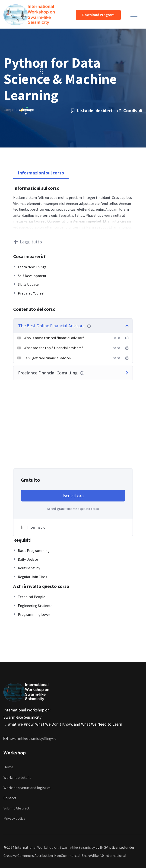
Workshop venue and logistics (27, 788)
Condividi (130, 110)
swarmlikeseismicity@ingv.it (33, 738)
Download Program (98, 15)
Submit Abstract (17, 808)
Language (26, 110)
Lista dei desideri (91, 110)
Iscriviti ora (73, 496)
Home (8, 767)
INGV (104, 847)
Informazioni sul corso (41, 173)
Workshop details (17, 777)
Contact (10, 798)
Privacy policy (14, 818)
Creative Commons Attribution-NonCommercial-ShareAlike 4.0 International (65, 855)
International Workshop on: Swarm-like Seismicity (55, 847)
